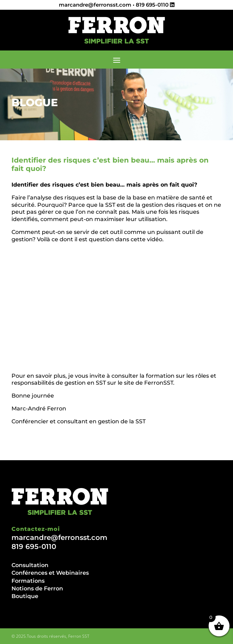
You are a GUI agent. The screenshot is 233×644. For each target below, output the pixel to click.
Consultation (30, 565)
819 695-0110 (152, 5)
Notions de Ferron (37, 588)
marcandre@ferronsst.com (95, 5)
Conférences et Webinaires (50, 573)
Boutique (25, 596)
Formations (28, 581)
